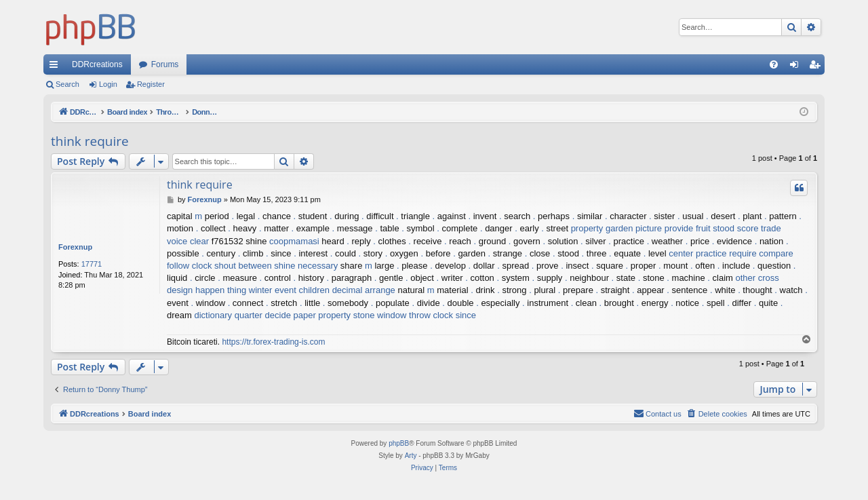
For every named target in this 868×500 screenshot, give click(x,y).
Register (151, 84)
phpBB (399, 443)
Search (67, 84)
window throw (404, 315)
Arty (411, 456)
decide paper (291, 315)
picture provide (664, 228)
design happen (196, 290)
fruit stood (715, 228)
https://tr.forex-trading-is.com (273, 342)
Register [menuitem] (817, 67)
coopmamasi (294, 241)
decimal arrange (364, 290)
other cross (757, 278)
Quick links (56, 67)
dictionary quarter (228, 315)
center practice (697, 253)
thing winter (250, 290)
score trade (759, 228)
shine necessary (306, 266)
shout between (243, 266)
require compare (761, 253)
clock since (454, 315)
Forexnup (75, 247)
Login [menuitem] (797, 67)
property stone (346, 315)
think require (90, 141)
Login (108, 84)
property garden (602, 228)
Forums (165, 64)
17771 (92, 264)
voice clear (188, 241)
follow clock (189, 266)
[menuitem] (774, 64)
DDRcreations (97, 64)
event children (302, 290)
